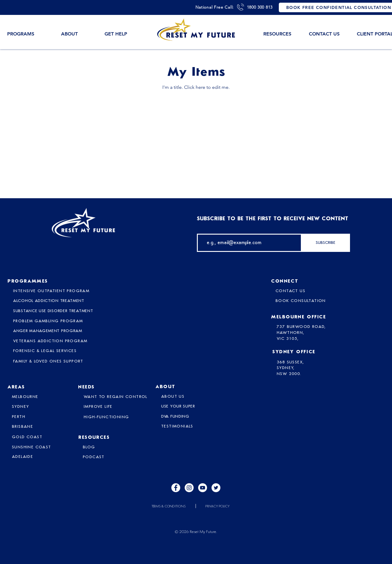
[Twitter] (216, 488)
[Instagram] (189, 488)
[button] (69, 31)
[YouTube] (203, 488)
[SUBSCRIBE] (325, 243)
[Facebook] (176, 488)
